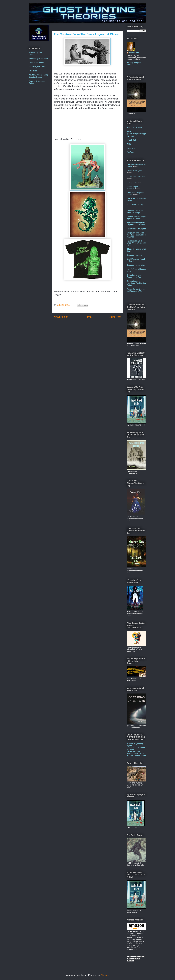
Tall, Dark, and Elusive (38, 67)
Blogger (104, 975)
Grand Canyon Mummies (132, 188)
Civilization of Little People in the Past (134, 276)
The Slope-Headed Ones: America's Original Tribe (136, 243)
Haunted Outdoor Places (136, 756)
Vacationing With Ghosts (39, 59)
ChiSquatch (131, 183)
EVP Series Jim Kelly (135, 205)
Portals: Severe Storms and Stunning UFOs (136, 290)
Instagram (131, 148)
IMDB (129, 144)
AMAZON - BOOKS (134, 128)
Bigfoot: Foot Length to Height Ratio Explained (136, 224)
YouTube (130, 152)
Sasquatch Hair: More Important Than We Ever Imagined (136, 235)
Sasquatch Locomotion (136, 265)
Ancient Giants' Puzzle (136, 754)
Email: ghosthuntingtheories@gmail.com (136, 134)
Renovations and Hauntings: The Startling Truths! (136, 283)
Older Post (115, 317)
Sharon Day (134, 53)
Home (88, 317)
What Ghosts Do (133, 752)
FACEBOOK (132, 140)
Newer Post (61, 317)
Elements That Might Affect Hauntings (135, 212)
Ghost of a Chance (36, 63)
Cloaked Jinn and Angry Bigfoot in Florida (136, 218)
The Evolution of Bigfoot (136, 229)
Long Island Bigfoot (134, 171)
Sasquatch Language (135, 255)
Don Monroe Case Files (136, 177)
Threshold (33, 71)
